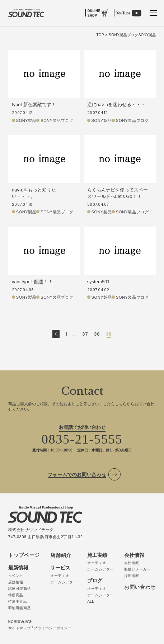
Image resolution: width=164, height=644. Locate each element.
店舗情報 (16, 582)
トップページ (24, 555)
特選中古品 (18, 602)
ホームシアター (64, 582)
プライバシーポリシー (53, 628)
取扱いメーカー (137, 569)
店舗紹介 (61, 555)
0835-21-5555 (82, 439)
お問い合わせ (140, 587)
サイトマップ (20, 628)
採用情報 (132, 576)
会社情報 (132, 563)
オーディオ (60, 576)
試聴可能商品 (20, 589)
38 (97, 334)
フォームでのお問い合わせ (77, 475)
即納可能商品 (20, 608)
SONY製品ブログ (57, 120)
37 (85, 334)
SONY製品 (26, 120)
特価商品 (16, 595)
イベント (16, 576)
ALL (91, 602)
